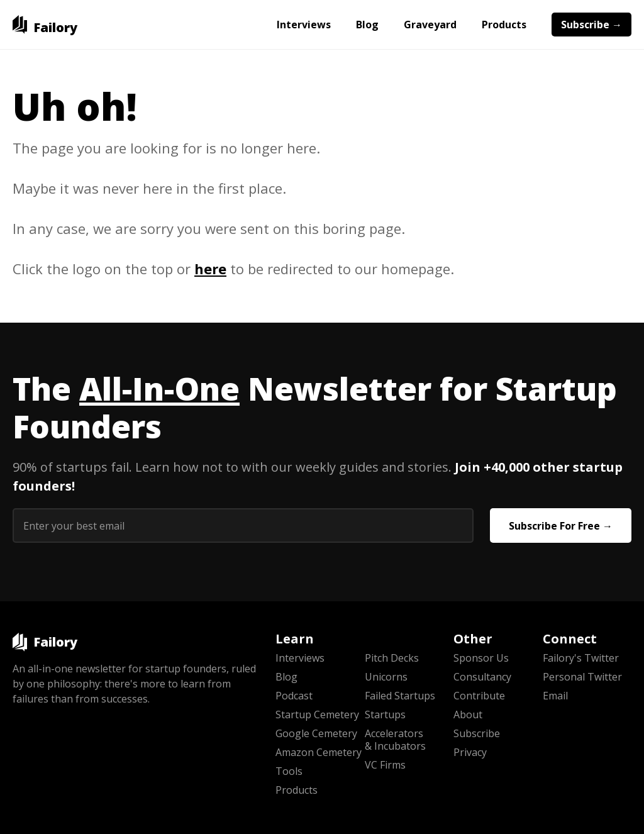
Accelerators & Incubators (395, 740)
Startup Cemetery (317, 714)
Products (504, 25)
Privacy (470, 752)
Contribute (479, 696)
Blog (367, 25)
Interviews (304, 25)
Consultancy (482, 677)
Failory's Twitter (581, 658)
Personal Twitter (582, 677)
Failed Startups (400, 696)
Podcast (294, 696)
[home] (45, 25)
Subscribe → (591, 25)
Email (555, 696)
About (468, 714)
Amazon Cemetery (319, 752)
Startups (385, 714)
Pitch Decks (392, 658)
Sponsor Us (481, 658)
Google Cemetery (316, 733)
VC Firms (385, 765)
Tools (289, 771)
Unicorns (386, 677)
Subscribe (477, 733)
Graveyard (430, 25)
